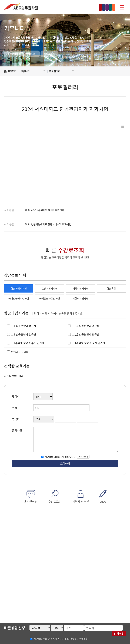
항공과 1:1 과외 (20, 352)
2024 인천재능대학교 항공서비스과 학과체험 (48, 224)
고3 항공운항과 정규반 (24, 326)
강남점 (49, 7)
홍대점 (63, 7)
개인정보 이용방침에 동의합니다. (60, 457)
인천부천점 (79, 7)
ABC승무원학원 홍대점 (21, 6)
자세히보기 (83, 457)
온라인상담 (13, 54)
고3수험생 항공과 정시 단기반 (89, 343)
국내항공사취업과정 (19, 298)
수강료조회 (49, 54)
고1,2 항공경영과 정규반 (86, 334)
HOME (12, 71)
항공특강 (111, 288)
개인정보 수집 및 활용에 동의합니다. (51, 639)
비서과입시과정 (80, 288)
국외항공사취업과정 (50, 298)
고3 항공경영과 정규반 (24, 334)
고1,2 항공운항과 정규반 (86, 326)
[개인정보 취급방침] (79, 638)
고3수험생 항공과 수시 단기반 (28, 343)
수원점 (95, 7)
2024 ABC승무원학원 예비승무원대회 (44, 210)
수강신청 (31, 54)
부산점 (108, 7)
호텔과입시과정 (50, 288)
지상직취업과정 (80, 298)
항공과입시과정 (19, 288)
